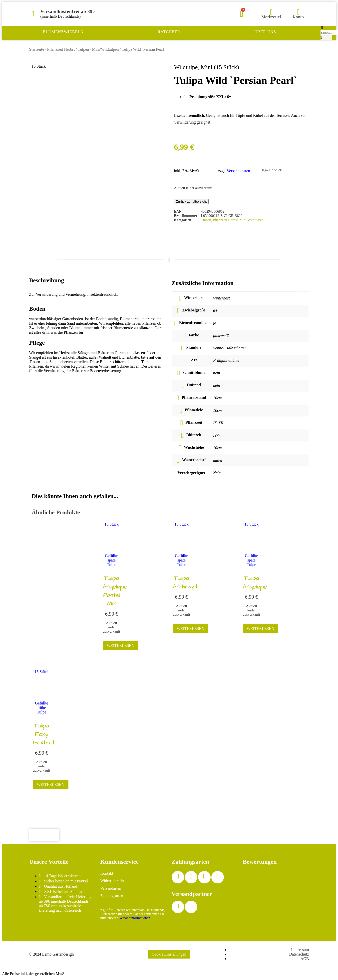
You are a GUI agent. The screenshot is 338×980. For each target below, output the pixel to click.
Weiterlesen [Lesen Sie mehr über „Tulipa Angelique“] (261, 629)
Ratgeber (169, 32)
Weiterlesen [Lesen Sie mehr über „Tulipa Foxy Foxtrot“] (51, 784)
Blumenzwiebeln (63, 32)
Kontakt (107, 873)
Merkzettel (271, 17)
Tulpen (83, 49)
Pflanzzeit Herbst (61, 49)
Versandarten (111, 888)
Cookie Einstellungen (169, 954)
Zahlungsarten (112, 896)
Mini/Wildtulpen (106, 49)
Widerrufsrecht (112, 881)
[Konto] (298, 12)
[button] (326, 28)
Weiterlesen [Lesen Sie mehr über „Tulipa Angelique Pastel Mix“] (121, 645)
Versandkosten (238, 171)
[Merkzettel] (271, 12)
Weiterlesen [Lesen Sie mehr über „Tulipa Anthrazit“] (191, 629)
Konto (298, 17)
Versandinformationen (135, 918)
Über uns (265, 32)
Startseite (37, 49)
